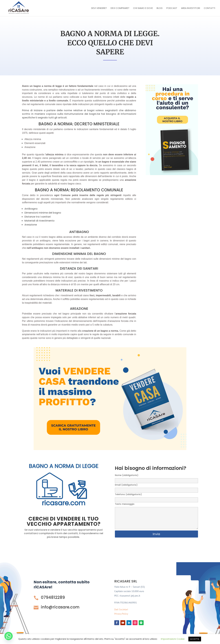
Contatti (209, 8)
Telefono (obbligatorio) (156, 497)
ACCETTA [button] (195, 639)
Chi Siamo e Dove (143, 8)
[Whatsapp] (9, 636)
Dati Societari (121, 609)
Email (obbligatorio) (156, 488)
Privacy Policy (121, 614)
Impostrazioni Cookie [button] (173, 639)
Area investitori (191, 8)
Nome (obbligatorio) (156, 478)
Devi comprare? (120, 8)
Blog (160, 8)
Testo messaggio (156, 516)
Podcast (172, 8)
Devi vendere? (99, 8)
